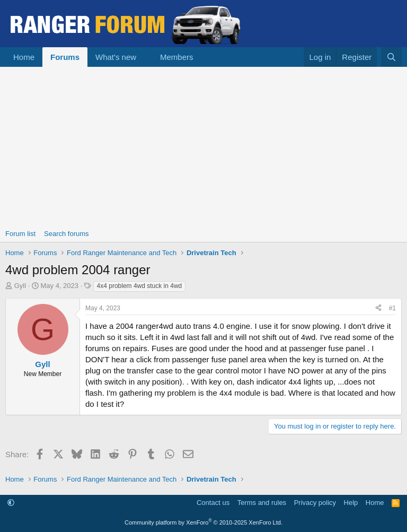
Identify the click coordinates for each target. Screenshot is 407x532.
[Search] (391, 57)
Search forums (67, 234)
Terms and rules (262, 503)
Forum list (20, 234)
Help (351, 503)
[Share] (378, 308)
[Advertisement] (203, 146)
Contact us (213, 503)
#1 (392, 308)
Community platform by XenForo (203, 522)
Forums (65, 57)
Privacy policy (315, 503)
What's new (116, 57)
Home (24, 57)
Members (177, 57)
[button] (145, 57)
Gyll (20, 286)
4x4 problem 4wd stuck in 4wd (140, 286)
